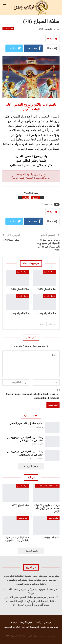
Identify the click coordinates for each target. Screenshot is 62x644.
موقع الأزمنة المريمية (21, 622)
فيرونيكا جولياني (50, 627)
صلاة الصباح (48, 204)
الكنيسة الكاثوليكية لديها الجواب (47, 486)
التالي (43, 324)
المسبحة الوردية (31, 627)
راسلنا (38, 622)
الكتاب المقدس (12, 627)
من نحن (47, 622)
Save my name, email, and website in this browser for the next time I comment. (32, 396)
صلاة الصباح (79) (11, 240)
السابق (52, 324)
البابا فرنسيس (23, 518)
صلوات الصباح (8, 28)
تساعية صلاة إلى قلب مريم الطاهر (27, 423)
